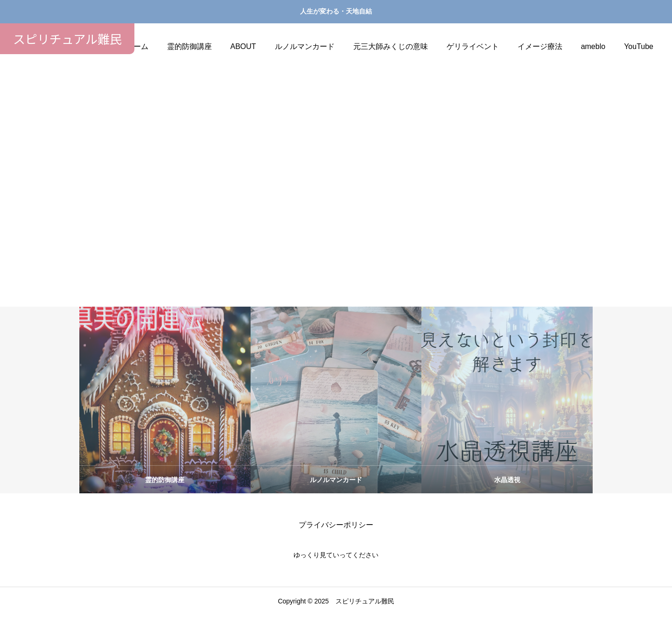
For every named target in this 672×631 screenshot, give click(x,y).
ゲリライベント (473, 46)
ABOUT (243, 46)
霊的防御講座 (189, 46)
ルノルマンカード (305, 46)
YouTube (639, 46)
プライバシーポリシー (336, 541)
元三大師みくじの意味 (391, 46)
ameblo (593, 46)
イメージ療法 (540, 46)
